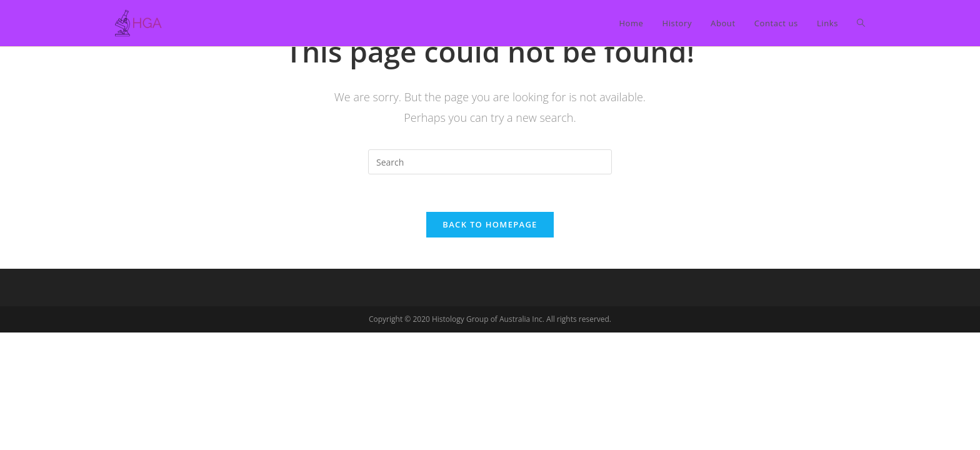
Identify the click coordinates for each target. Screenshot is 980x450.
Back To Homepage (490, 224)
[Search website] (861, 23)
